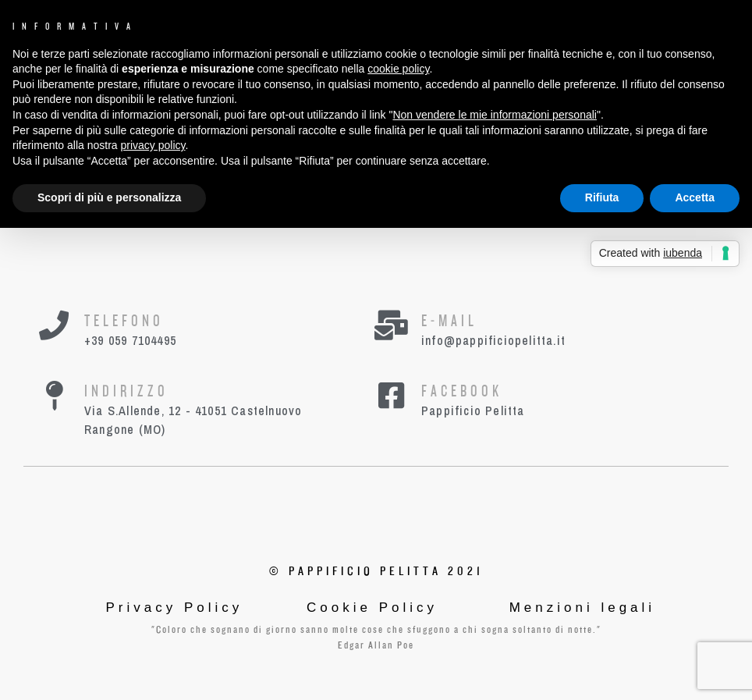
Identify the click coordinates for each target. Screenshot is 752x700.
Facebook (462, 391)
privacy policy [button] (153, 145)
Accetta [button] (695, 197)
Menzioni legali (582, 608)
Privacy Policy (175, 608)
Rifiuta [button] (602, 197)
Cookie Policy (372, 608)
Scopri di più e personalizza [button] (109, 197)
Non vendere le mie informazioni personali (494, 115)
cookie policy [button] (398, 69)
